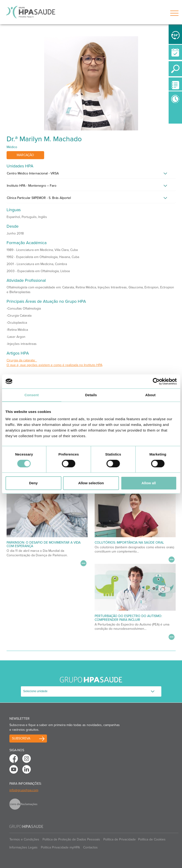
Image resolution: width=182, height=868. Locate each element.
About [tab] (151, 395)
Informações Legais (23, 847)
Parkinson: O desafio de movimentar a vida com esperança (44, 544)
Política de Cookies (152, 839)
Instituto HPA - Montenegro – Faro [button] (32, 186)
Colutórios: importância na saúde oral (129, 543)
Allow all (149, 483)
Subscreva (21, 738)
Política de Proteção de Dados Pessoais (71, 839)
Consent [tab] (32, 395)
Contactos (90, 847)
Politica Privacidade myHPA (60, 847)
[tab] (91, 175)
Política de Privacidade (120, 839)
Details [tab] (91, 395)
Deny (33, 483)
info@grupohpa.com (24, 790)
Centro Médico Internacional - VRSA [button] (33, 173)
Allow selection (91, 483)
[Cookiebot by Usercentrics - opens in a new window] (156, 381)
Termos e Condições (24, 839)
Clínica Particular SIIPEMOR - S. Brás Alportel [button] (39, 198)
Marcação (25, 155)
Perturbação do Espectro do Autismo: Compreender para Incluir (128, 618)
